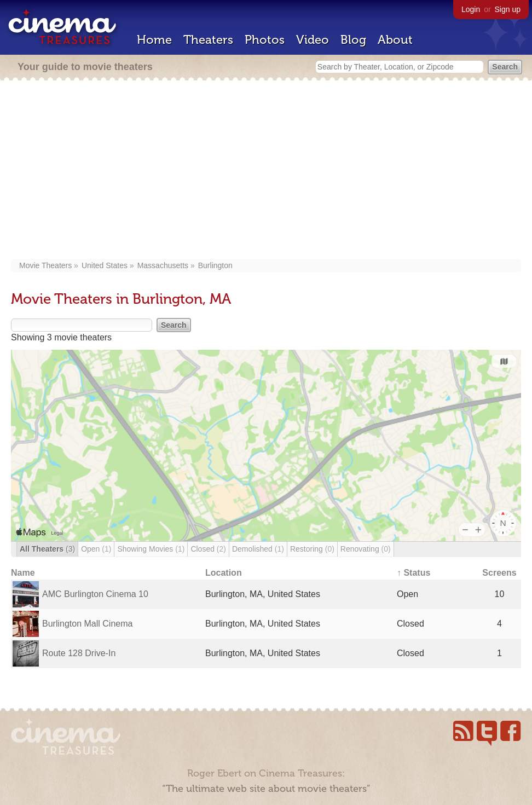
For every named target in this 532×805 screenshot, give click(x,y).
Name (23, 573)
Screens (499, 573)
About (395, 40)
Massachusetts (163, 265)
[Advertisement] (266, 171)
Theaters (208, 40)
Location (224, 573)
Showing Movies (151, 549)
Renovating (366, 549)
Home (154, 40)
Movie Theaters (45, 265)
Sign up (508, 9)
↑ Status (414, 573)
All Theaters (47, 549)
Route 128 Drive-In (79, 653)
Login (471, 9)
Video (313, 40)
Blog (353, 40)
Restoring (312, 549)
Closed (208, 549)
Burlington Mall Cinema (87, 624)
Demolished (258, 549)
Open (96, 549)
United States (105, 265)
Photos (265, 40)
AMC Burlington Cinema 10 (95, 594)
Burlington (215, 265)
